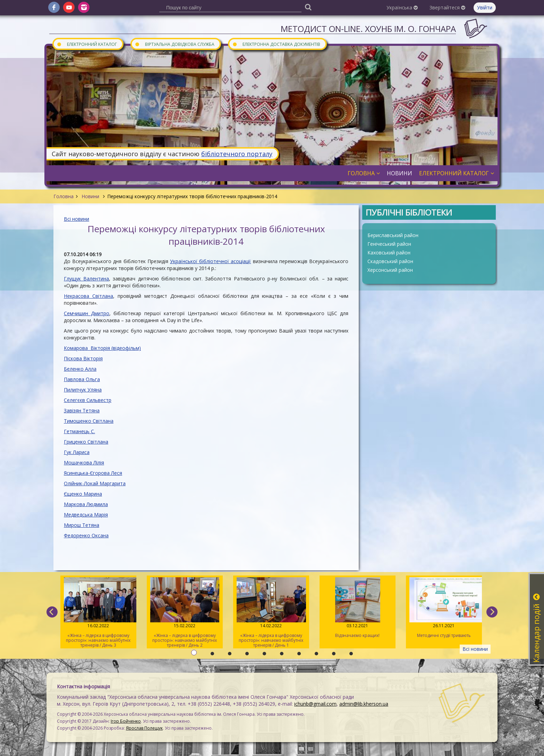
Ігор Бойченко (126, 721)
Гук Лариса (77, 452)
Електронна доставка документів (276, 44)
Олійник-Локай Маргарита (95, 483)
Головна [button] (364, 173)
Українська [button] (402, 7)
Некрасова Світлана (88, 296)
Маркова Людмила (86, 504)
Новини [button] (399, 173)
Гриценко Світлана (86, 442)
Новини (90, 196)
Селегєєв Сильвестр (88, 400)
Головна (63, 196)
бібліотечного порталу (237, 154)
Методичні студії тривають (444, 608)
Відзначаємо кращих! (358, 608)
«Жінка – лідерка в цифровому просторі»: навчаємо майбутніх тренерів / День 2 (185, 613)
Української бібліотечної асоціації (210, 261)
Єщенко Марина (83, 494)
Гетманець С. (79, 431)
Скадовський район (390, 261)
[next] (492, 612)
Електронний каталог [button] (457, 173)
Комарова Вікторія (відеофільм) (102, 348)
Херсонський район (390, 270)
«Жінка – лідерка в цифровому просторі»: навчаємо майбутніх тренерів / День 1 (271, 613)
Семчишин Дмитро (87, 313)
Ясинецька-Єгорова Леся (93, 473)
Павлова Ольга (82, 379)
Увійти (485, 7)
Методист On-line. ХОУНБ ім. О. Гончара (368, 29)
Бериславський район (393, 235)
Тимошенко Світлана (89, 421)
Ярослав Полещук (144, 728)
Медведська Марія (86, 515)
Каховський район (389, 253)
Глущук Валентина (86, 279)
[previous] (52, 612)
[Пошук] (308, 7)
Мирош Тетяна (82, 525)
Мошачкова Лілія (84, 463)
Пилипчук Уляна (83, 390)
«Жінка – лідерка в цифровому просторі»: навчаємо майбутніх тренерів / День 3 (98, 613)
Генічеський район (389, 244)
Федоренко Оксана (86, 535)
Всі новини (76, 219)
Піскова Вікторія (83, 358)
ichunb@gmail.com (315, 704)
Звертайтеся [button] (447, 7)
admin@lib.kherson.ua (364, 704)
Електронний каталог (87, 44)
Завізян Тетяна (82, 410)
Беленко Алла (80, 369)
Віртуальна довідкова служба (175, 44)
